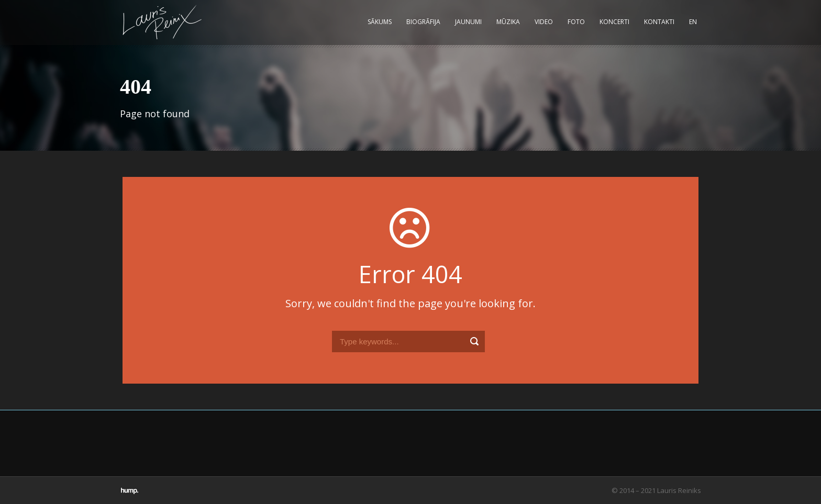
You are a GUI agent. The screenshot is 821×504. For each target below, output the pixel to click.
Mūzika (508, 22)
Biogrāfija (423, 22)
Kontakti (659, 22)
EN (693, 22)
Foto (576, 22)
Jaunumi (468, 22)
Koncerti (614, 22)
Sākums (380, 22)
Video (544, 22)
